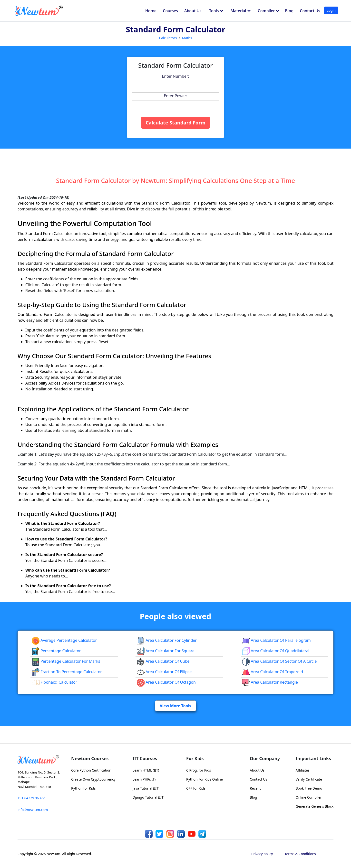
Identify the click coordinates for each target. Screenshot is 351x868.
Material (241, 11)
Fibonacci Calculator (54, 682)
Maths (187, 38)
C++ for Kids (196, 788)
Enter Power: (175, 96)
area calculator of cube (163, 661)
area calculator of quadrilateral (276, 651)
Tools (216, 11)
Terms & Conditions (300, 854)
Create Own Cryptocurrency (93, 779)
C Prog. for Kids (199, 770)
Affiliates (303, 770)
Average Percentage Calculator (64, 640)
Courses (170, 11)
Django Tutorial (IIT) (149, 797)
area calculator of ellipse (164, 672)
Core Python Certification (91, 770)
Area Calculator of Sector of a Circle (279, 661)
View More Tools (176, 706)
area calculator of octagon (166, 682)
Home (151, 11)
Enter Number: (175, 76)
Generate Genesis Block (315, 806)
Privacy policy (262, 854)
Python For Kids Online (205, 779)
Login (331, 10)
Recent (255, 788)
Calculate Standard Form (175, 123)
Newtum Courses (90, 758)
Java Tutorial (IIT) (146, 788)
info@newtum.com (33, 810)
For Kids (195, 758)
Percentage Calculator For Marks (66, 661)
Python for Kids (83, 788)
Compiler (269, 11)
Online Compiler (309, 797)
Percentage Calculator (56, 651)
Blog (289, 11)
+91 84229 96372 (31, 798)
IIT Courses (145, 758)
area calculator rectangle (270, 682)
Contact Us (310, 11)
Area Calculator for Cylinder (167, 640)
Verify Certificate (309, 779)
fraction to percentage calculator (67, 672)
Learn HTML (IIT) (146, 770)
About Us (193, 11)
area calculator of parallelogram (276, 640)
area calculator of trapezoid (273, 672)
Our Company (265, 758)
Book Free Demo (309, 788)
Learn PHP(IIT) (144, 779)
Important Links (313, 758)
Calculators (168, 38)
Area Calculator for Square (166, 651)
